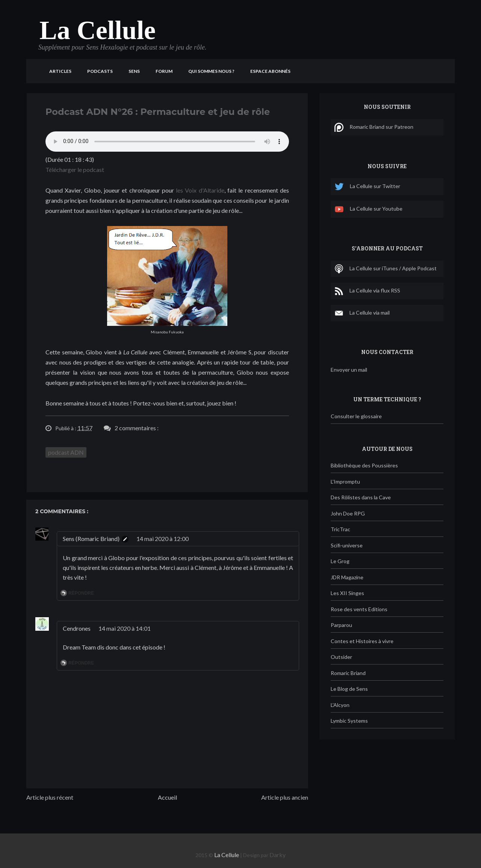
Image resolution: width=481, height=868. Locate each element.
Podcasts (100, 71)
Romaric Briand (348, 673)
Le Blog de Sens (349, 689)
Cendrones (77, 628)
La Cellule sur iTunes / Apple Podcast (386, 269)
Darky (278, 855)
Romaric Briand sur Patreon (374, 127)
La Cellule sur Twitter (367, 187)
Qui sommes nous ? (211, 71)
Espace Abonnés (270, 71)
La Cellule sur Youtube (368, 209)
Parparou (341, 625)
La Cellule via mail (362, 313)
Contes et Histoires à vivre (362, 641)
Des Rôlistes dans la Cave (361, 497)
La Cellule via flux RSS (367, 291)
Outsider (341, 657)
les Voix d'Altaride (200, 190)
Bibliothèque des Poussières (364, 465)
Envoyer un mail (349, 370)
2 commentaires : (137, 428)
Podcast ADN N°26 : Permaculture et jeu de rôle (158, 112)
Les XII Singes (347, 593)
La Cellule (98, 30)
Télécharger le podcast (75, 170)
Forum (164, 71)
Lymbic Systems (349, 721)
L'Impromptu (345, 481)
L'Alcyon (340, 705)
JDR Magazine (347, 577)
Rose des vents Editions (359, 609)
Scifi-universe (347, 545)
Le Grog (340, 561)
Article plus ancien (285, 797)
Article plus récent (50, 797)
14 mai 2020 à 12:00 (163, 539)
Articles (60, 71)
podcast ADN (66, 452)
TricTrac (340, 529)
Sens (134, 71)
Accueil (167, 797)
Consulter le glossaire (356, 416)
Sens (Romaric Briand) (91, 539)
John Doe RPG (348, 513)
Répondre (81, 593)
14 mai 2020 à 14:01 (125, 628)
